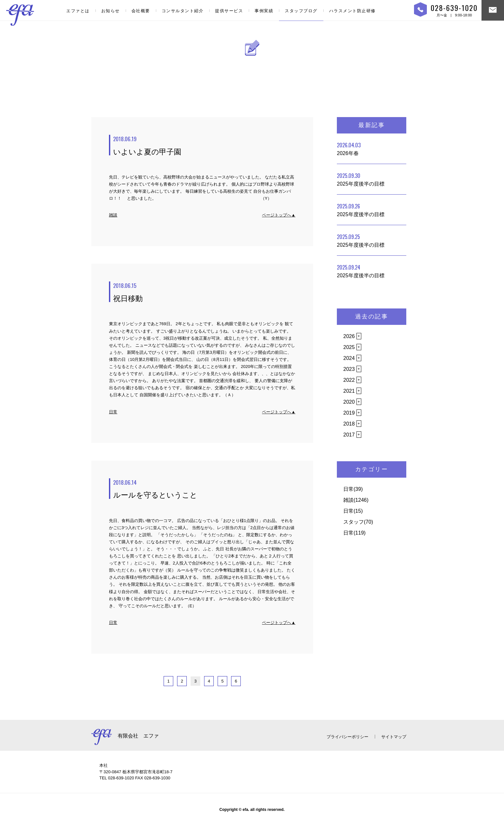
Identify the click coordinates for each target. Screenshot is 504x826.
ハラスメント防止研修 (352, 11)
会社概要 (141, 11)
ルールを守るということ (204, 489)
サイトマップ (394, 737)
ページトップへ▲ (279, 215)
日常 (113, 412)
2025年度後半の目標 (361, 179)
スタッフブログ (301, 11)
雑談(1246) (356, 500)
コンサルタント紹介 (183, 11)
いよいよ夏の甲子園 (204, 145)
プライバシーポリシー (347, 737)
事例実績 (264, 11)
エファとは (78, 11)
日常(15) (353, 511)
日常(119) (354, 533)
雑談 (113, 215)
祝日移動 (204, 292)
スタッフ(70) (358, 522)
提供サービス (229, 11)
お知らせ (111, 11)
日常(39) (353, 489)
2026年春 (349, 149)
